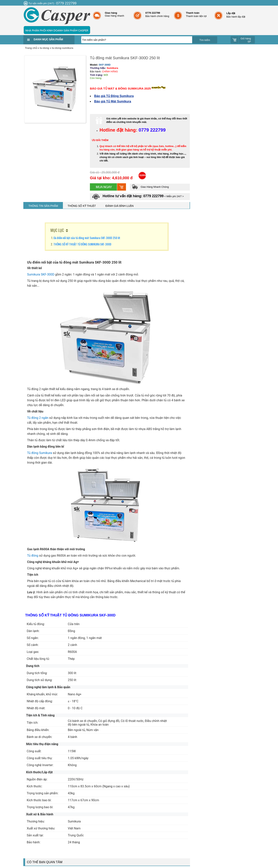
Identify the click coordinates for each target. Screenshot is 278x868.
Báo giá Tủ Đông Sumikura (114, 96)
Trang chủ (31, 48)
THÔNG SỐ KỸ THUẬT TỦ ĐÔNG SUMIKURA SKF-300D (83, 244)
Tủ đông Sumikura (40, 453)
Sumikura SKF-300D (41, 274)
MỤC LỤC (57, 230)
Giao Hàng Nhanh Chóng (150, 187)
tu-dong (44, 48)
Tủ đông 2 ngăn (38, 418)
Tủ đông (33, 556)
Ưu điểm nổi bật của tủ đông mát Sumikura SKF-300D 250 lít (87, 238)
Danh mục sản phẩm (48, 39)
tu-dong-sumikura (63, 48)
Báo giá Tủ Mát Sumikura (113, 101)
